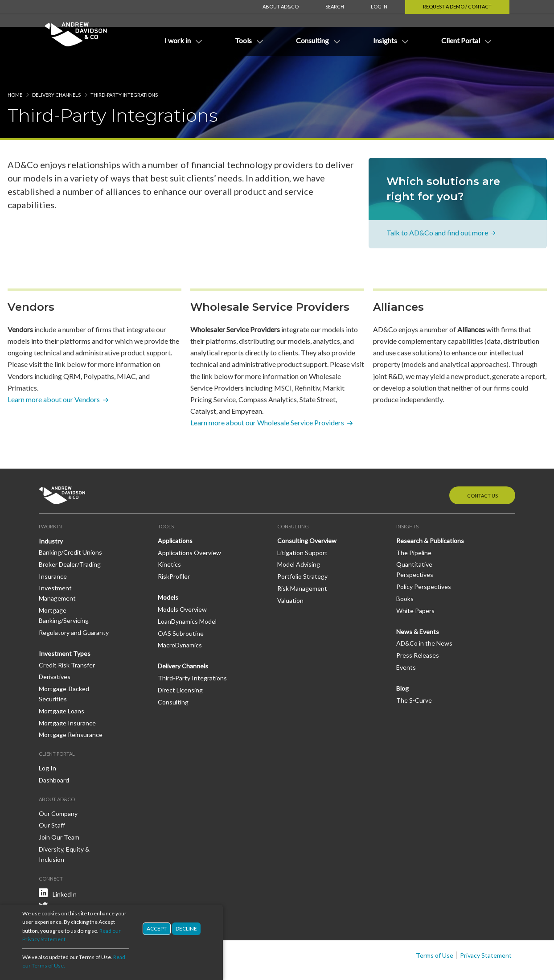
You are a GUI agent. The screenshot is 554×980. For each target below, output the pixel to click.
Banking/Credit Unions (70, 525)
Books (405, 572)
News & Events (418, 605)
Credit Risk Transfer (67, 638)
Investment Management (57, 566)
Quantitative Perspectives (415, 543)
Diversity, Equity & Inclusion (64, 828)
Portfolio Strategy (302, 550)
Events (406, 640)
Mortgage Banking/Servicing (64, 589)
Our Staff (52, 798)
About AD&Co (281, 6)
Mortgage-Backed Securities (64, 667)
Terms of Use (435, 929)
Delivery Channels (56, 68)
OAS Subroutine (181, 607)
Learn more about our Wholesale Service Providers (267, 396)
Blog (402, 661)
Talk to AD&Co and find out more (437, 206)
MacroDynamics (180, 618)
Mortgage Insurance (67, 696)
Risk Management (302, 562)
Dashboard (54, 753)
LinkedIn (65, 867)
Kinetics (169, 537)
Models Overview (182, 583)
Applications (175, 514)
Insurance (53, 550)
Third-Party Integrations (192, 651)
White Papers (415, 584)
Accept (157, 929)
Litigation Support (302, 526)
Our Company (58, 787)
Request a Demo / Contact (457, 6)
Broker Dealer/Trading (70, 537)
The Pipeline (414, 526)
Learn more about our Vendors (54, 373)
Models (168, 570)
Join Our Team (59, 810)
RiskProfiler (174, 550)
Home (15, 68)
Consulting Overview (307, 514)
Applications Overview (189, 526)
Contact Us (482, 469)
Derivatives (55, 650)
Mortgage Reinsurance (71, 708)
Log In (379, 6)
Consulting (173, 675)
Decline (186, 929)
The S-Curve (414, 673)
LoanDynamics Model (187, 595)
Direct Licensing (180, 663)
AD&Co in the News (424, 616)
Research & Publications (430, 514)
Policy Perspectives (424, 560)
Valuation (290, 574)
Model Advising (299, 537)
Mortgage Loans (62, 684)
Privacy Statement (486, 929)
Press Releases (418, 628)
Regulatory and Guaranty (74, 606)
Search (335, 6)
